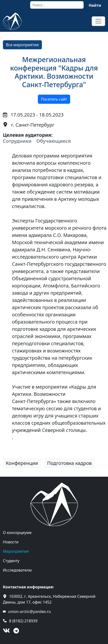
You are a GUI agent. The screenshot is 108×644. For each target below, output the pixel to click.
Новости (11, 542)
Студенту (11, 561)
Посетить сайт (54, 99)
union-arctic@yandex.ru (29, 611)
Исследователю (17, 570)
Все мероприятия (22, 45)
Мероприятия (16, 551)
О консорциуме (17, 533)
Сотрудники (17, 141)
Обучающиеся (54, 141)
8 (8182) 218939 (23, 621)
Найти (95, 5)
